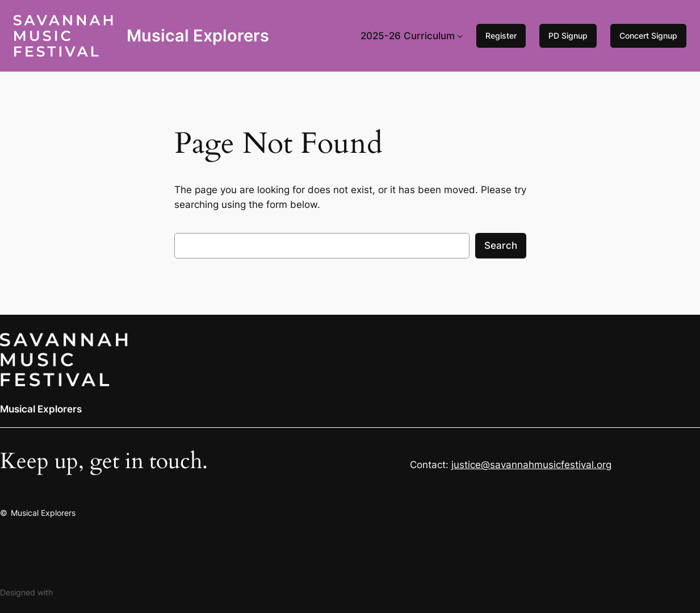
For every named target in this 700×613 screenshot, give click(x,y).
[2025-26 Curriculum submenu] (460, 36)
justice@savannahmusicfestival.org (531, 465)
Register (501, 36)
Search (501, 245)
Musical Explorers (198, 36)
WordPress (75, 592)
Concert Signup (648, 36)
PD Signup (568, 36)
